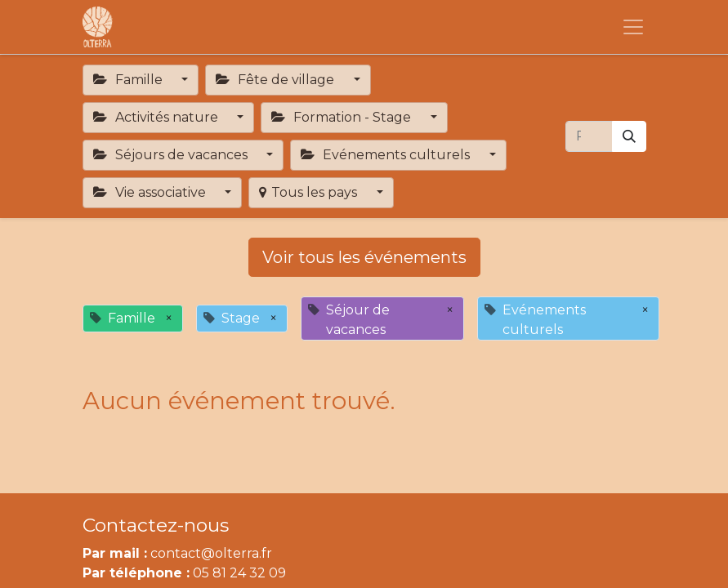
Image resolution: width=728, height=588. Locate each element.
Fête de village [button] (277, 80)
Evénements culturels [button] (387, 155)
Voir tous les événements (364, 257)
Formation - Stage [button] (343, 117)
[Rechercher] (629, 136)
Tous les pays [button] (310, 192)
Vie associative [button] (151, 192)
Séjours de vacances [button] (172, 155)
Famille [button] (130, 80)
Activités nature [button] (157, 117)
